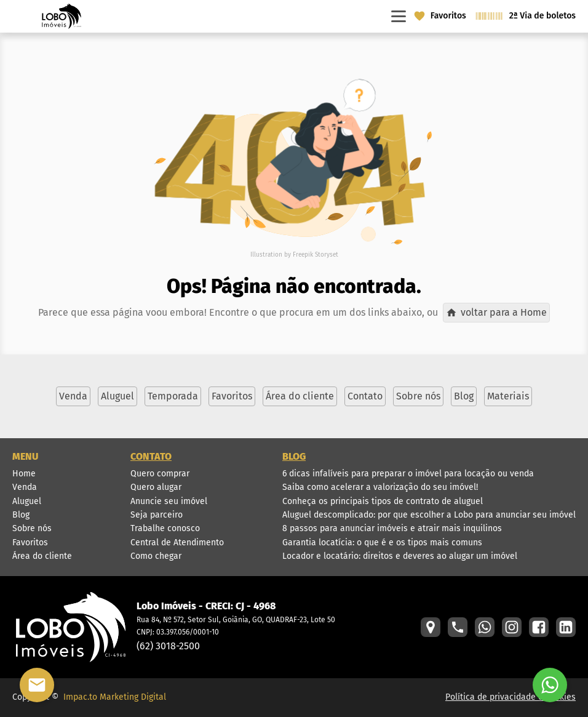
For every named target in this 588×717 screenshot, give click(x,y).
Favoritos (30, 543)
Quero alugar (156, 487)
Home (24, 474)
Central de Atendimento (177, 543)
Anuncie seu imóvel (169, 501)
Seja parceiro (157, 515)
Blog (21, 515)
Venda (25, 487)
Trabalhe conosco (165, 528)
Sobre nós (32, 528)
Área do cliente (42, 556)
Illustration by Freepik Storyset (294, 255)
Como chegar (156, 556)
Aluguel (27, 501)
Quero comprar (160, 474)
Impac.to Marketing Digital (115, 697)
